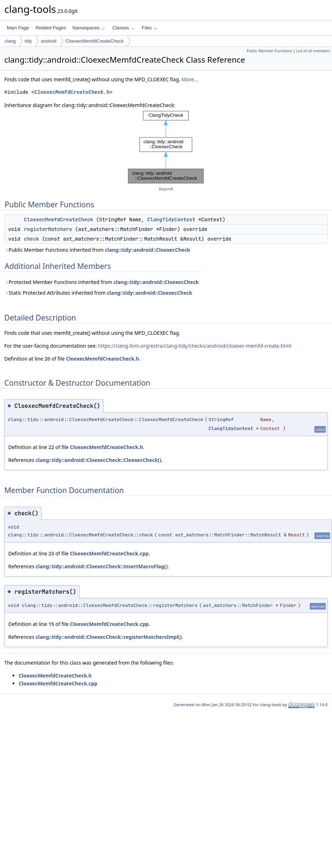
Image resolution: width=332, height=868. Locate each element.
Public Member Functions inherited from (97, 250)
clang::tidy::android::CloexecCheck (147, 250)
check (31, 239)
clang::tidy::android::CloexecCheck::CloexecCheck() (98, 460)
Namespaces (89, 28)
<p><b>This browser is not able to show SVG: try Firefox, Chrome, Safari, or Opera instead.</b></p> (166, 147)
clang (10, 41)
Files (150, 28)
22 (51, 447)
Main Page (18, 28)
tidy (28, 41)
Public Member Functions (269, 51)
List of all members (313, 51)
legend (166, 189)
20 (47, 359)
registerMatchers (48, 229)
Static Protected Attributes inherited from (98, 293)
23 (51, 553)
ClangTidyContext (171, 220)
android (48, 41)
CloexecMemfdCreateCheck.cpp (109, 553)
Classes (123, 28)
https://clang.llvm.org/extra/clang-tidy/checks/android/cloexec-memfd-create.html (195, 346)
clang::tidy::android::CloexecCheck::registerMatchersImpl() (108, 637)
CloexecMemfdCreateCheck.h (72, 92)
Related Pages (51, 28)
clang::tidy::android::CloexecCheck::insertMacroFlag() (101, 566)
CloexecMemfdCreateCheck (95, 41)
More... (190, 79)
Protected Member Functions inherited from (102, 282)
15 (51, 624)
